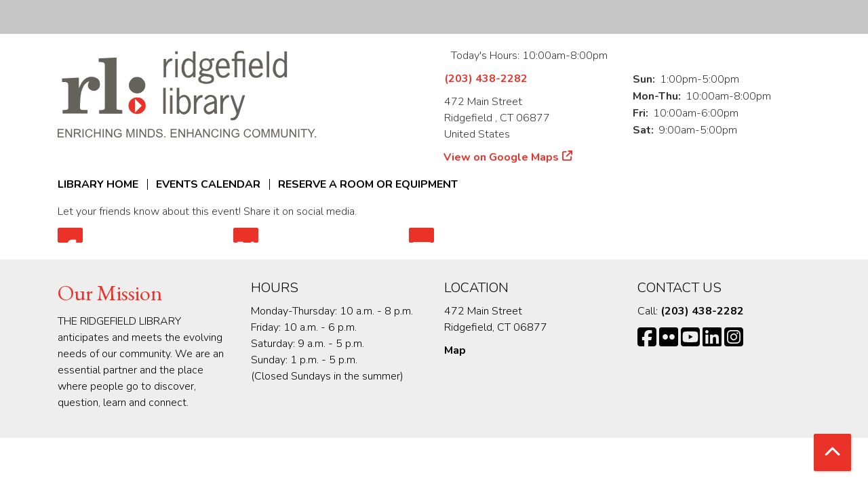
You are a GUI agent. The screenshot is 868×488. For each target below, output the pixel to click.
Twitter (246, 235)
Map (455, 350)
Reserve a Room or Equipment (368, 184)
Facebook (70, 235)
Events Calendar (208, 184)
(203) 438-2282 (486, 79)
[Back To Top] (832, 452)
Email (421, 235)
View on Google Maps (501, 157)
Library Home (98, 184)
